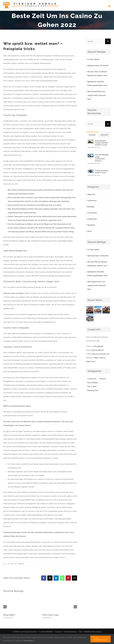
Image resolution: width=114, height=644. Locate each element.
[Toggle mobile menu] (109, 6)
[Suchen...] (96, 41)
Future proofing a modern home (102, 172)
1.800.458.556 (98, 346)
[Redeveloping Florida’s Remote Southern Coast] (91, 142)
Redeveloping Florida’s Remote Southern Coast (101, 143)
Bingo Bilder (9, 615)
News (90, 231)
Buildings (91, 207)
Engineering (92, 219)
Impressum (58, 632)
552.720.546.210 (98, 350)
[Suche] (108, 41)
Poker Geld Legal (50, 615)
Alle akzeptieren (100, 639)
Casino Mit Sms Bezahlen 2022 (15, 251)
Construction (92, 213)
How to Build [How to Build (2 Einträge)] (92, 386)
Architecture (92, 201)
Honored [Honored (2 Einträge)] (102, 379)
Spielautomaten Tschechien (98, 66)
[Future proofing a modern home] (91, 171)
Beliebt (92, 135)
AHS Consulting (97, 632)
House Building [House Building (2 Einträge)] (93, 383)
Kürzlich (104, 135)
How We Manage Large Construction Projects (102, 158)
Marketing (91, 225)
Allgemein (91, 194)
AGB (80, 632)
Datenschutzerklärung (70, 632)
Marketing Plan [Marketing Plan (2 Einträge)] (93, 390)
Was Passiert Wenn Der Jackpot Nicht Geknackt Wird (96, 95)
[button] (5, 607)
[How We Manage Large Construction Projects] (91, 156)
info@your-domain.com (100, 354)
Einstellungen (29, 641)
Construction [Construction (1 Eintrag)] (92, 379)
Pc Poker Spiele (93, 59)
